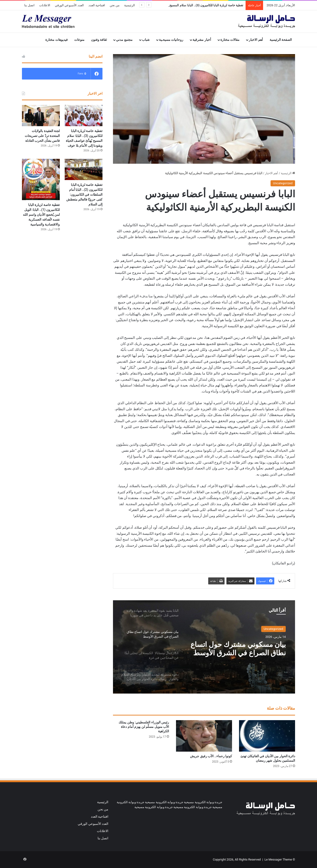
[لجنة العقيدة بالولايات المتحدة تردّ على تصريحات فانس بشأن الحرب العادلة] (41, 116)
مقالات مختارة (230, 40)
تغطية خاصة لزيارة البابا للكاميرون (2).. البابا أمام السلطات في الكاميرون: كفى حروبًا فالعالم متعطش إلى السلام (84, 194)
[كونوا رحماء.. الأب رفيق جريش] (204, 736)
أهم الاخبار (256, 40)
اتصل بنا (29, 5)
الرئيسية (130, 5)
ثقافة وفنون (99, 40)
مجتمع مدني (124, 40)
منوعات (79, 40)
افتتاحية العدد (97, 5)
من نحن (115, 5)
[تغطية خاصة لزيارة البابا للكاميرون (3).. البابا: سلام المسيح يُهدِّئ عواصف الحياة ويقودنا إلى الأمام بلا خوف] (84, 116)
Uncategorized (283, 183)
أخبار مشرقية (202, 40)
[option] (204, 647)
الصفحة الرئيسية (281, 40)
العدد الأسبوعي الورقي (69, 5)
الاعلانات (45, 5)
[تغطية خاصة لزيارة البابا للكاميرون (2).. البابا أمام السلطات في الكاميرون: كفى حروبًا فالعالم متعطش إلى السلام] (84, 169)
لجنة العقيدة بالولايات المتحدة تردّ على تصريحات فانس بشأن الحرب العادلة (42, 136)
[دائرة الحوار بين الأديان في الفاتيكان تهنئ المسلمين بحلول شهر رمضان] (267, 736)
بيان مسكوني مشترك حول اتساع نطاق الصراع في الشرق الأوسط (238, 649)
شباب (146, 40)
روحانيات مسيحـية (171, 40)
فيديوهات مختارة (56, 40)
